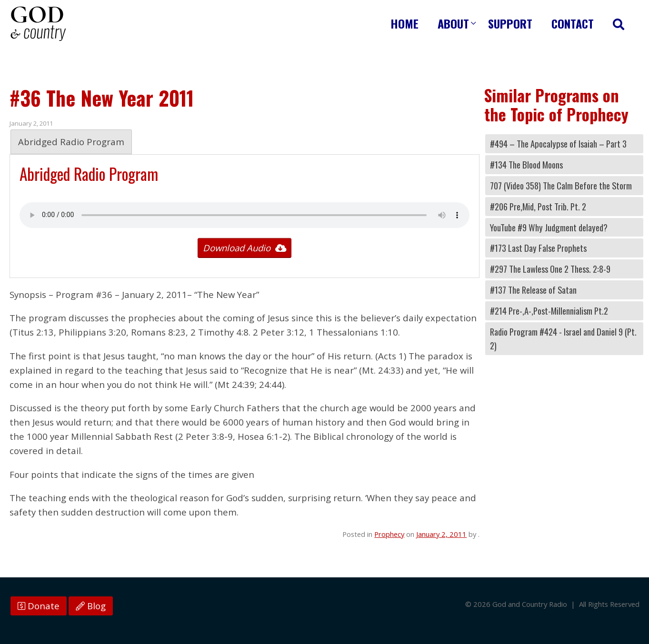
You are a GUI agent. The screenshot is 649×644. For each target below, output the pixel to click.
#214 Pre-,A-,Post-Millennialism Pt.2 (549, 311)
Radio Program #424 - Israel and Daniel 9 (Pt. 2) (563, 339)
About (453, 23)
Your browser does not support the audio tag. (245, 215)
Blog (91, 606)
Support (510, 23)
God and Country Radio (38, 24)
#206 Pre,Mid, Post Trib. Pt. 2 (538, 206)
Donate (39, 606)
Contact (573, 23)
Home (404, 23)
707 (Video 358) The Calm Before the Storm (561, 185)
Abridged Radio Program (71, 142)
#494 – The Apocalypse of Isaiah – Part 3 (558, 144)
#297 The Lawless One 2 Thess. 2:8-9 (550, 269)
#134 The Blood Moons (526, 164)
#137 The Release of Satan (533, 290)
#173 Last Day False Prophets (538, 248)
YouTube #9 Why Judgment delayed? (549, 227)
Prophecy (389, 534)
